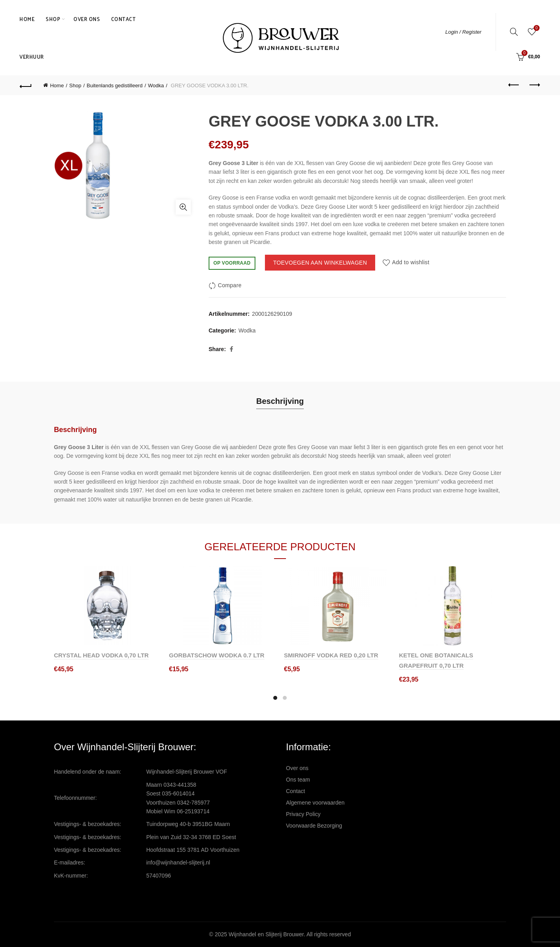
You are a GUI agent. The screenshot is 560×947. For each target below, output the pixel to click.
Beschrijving (280, 401)
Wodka (156, 85)
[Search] (514, 32)
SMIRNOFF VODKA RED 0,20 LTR (331, 655)
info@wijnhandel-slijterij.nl (178, 862)
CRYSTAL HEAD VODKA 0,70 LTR (101, 655)
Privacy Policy (303, 814)
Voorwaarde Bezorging (314, 826)
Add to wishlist (411, 263)
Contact (124, 19)
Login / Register (463, 32)
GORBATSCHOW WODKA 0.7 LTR (217, 655)
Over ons (87, 19)
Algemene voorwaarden (315, 803)
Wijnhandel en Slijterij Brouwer (266, 934)
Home (27, 19)
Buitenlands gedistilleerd (115, 85)
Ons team (298, 780)
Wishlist (536, 28)
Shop (53, 19)
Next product (534, 85)
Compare (230, 285)
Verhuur (32, 57)
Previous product (514, 85)
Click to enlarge (183, 207)
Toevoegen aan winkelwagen (320, 263)
